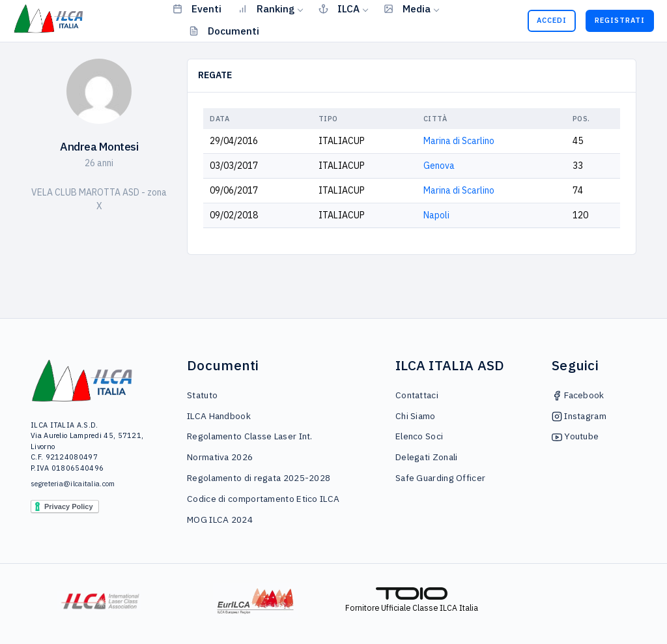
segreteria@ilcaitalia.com (73, 484)
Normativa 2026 (220, 457)
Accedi (552, 20)
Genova (439, 166)
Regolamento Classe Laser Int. (250, 436)
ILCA (339, 8)
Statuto (202, 395)
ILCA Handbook (219, 416)
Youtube (575, 436)
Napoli (436, 215)
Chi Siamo (416, 416)
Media (407, 8)
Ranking (266, 8)
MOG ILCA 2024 (220, 520)
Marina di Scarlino (459, 141)
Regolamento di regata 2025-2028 (259, 478)
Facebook (578, 395)
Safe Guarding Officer (440, 478)
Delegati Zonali (427, 457)
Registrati (620, 20)
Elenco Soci (419, 436)
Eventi (197, 8)
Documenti (224, 31)
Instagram (579, 416)
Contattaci (417, 395)
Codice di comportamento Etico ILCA (263, 499)
